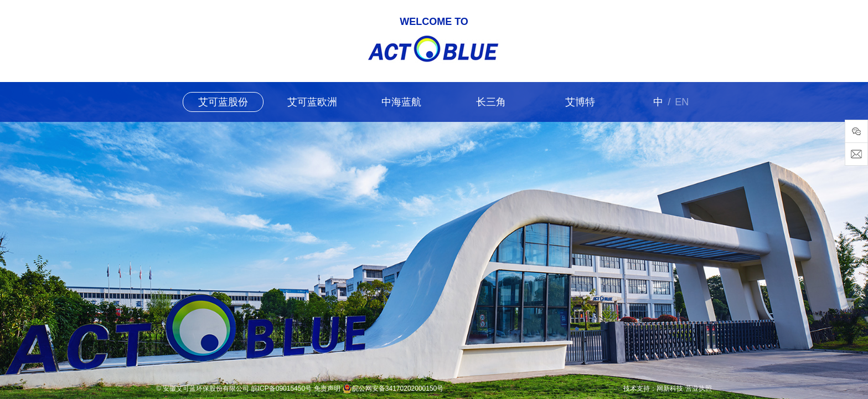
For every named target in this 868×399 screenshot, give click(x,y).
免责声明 (327, 388)
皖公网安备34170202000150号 (398, 388)
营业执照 (699, 388)
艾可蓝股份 (223, 102)
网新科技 (670, 388)
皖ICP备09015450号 (281, 388)
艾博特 (580, 102)
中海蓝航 (401, 102)
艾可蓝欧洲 (312, 102)
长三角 (491, 102)
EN (682, 102)
